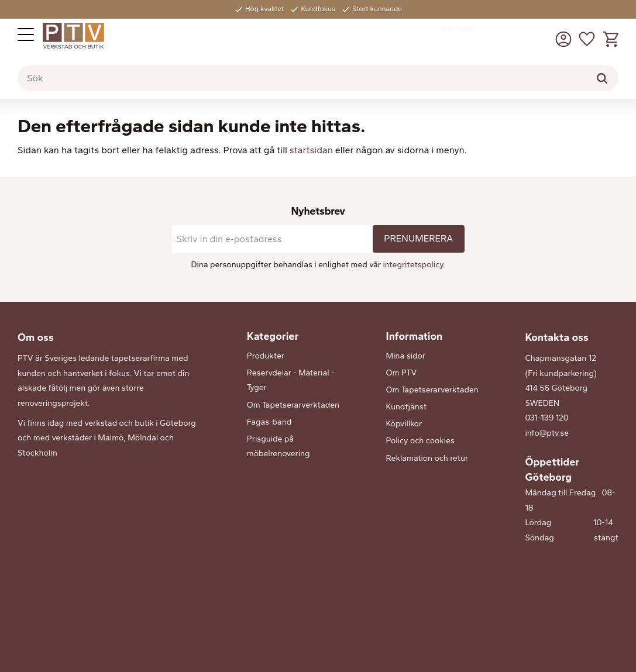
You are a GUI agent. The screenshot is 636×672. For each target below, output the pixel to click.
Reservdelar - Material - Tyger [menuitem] (291, 380)
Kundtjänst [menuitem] (406, 407)
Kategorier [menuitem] (273, 336)
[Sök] (602, 78)
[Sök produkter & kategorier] (318, 78)
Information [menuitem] (415, 336)
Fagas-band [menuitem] (269, 422)
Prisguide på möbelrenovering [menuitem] (279, 447)
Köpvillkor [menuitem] (404, 424)
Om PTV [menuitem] (402, 373)
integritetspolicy (413, 265)
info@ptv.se (547, 433)
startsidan (311, 150)
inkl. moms (458, 28)
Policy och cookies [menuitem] (420, 441)
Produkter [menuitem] (266, 356)
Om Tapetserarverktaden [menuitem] (293, 405)
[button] (26, 35)
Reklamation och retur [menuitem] (427, 458)
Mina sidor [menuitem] (406, 356)
